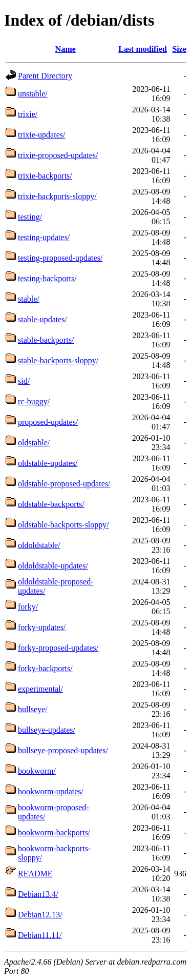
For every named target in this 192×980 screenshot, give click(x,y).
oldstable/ (34, 443)
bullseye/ (33, 709)
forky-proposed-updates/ (58, 648)
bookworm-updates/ (51, 791)
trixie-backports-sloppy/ (57, 196)
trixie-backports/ (45, 176)
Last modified (143, 49)
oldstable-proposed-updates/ (64, 484)
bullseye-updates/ (47, 730)
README (35, 874)
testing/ (30, 217)
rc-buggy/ (34, 401)
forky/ (28, 607)
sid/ (24, 381)
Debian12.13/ (40, 915)
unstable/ (33, 94)
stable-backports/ (46, 340)
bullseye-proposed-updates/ (63, 750)
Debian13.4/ (38, 894)
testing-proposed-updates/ (60, 258)
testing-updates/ (44, 237)
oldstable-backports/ (51, 504)
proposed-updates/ (48, 422)
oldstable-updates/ (48, 463)
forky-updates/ (42, 627)
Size (179, 49)
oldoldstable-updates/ (53, 566)
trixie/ (28, 114)
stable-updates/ (42, 319)
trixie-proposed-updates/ (58, 155)
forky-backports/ (45, 668)
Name (66, 49)
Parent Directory (45, 76)
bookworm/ (37, 771)
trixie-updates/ (41, 135)
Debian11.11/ (40, 935)
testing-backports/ (47, 278)
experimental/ (40, 689)
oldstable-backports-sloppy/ (63, 525)
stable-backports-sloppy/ (58, 360)
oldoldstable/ (39, 545)
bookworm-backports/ (54, 832)
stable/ (29, 299)
